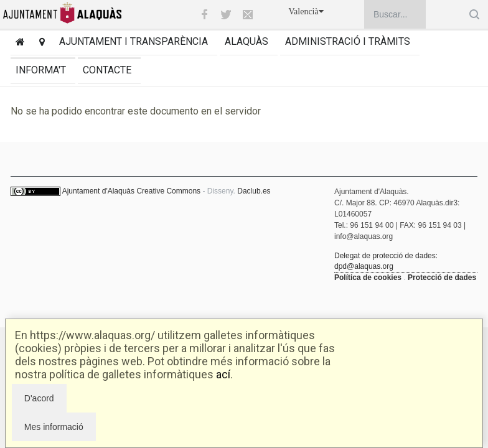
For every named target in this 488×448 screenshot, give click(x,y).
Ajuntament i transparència (134, 41)
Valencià (306, 12)
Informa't (41, 70)
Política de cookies (368, 278)
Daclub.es (254, 191)
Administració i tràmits (348, 41)
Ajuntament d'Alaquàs (98, 191)
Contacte (107, 70)
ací (223, 374)
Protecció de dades (442, 278)
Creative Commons (168, 191)
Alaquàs (246, 41)
